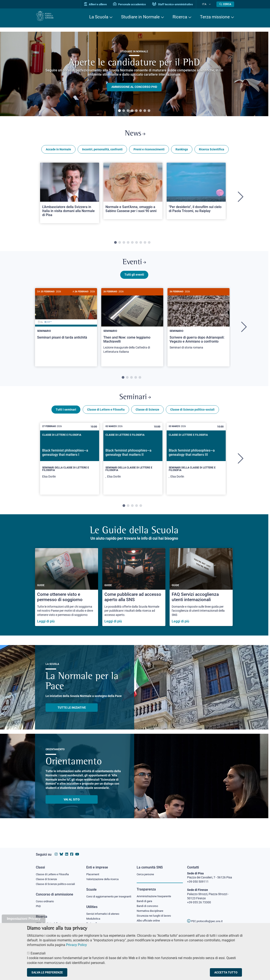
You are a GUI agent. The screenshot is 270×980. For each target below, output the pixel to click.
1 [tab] (119, 111)
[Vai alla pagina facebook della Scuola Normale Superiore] (72, 850)
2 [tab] (124, 111)
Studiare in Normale (140, 17)
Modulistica (94, 920)
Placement (93, 870)
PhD (39, 904)
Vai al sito (72, 807)
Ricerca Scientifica (212, 152)
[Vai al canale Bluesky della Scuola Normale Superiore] (61, 850)
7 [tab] (145, 111)
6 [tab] (140, 111)
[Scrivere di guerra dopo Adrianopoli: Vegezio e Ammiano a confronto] (198, 326)
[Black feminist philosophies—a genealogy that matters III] (196, 466)
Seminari (135, 403)
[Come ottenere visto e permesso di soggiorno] (67, 594)
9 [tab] (149, 245)
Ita (207, 4)
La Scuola (99, 17)
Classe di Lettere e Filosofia (106, 417)
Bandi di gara (145, 898)
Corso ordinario (46, 898)
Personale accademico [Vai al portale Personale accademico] (136, 4)
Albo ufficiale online (149, 919)
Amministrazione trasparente (156, 893)
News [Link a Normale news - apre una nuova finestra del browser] (135, 135)
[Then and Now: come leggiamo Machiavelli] (132, 328)
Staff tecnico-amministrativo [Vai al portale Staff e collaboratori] (179, 4)
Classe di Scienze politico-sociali (192, 417)
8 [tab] (149, 111)
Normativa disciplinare (151, 908)
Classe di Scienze (147, 417)
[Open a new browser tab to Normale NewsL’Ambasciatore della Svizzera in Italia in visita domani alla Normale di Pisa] (70, 195)
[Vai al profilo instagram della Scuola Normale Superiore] (56, 850)
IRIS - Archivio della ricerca (53, 921)
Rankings (182, 152)
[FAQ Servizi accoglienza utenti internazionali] (201, 594)
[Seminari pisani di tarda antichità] (66, 323)
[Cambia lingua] (211, 4)
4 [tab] (132, 111)
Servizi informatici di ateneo (104, 915)
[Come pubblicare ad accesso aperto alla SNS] (134, 594)
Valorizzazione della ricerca (104, 875)
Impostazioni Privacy (24, 919)
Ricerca (180, 17)
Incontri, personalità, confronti (102, 152)
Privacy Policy (76, 945)
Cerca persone (146, 870)
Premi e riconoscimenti (149, 152)
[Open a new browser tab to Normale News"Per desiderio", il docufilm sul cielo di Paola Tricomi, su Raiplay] (196, 193)
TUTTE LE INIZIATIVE (72, 715)
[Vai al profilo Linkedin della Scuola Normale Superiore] (67, 850)
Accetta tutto (226, 972)
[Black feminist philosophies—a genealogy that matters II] (133, 466)
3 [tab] (128, 111)
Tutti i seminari (66, 417)
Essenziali (38, 953)
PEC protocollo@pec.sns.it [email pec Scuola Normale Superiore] (207, 917)
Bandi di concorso (148, 903)
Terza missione (215, 17)
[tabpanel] (134, 74)
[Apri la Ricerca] (225, 4)
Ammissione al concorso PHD (134, 87)
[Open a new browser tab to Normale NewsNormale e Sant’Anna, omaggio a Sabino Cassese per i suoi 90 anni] (133, 193)
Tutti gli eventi (134, 279)
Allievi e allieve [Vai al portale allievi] (102, 4)
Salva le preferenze (47, 972)
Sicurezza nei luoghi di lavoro (155, 913)
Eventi (134, 266)
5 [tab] (136, 111)
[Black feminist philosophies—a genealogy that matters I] (70, 466)
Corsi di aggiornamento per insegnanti (104, 895)
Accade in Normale (58, 152)
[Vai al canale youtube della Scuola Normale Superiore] (77, 850)
